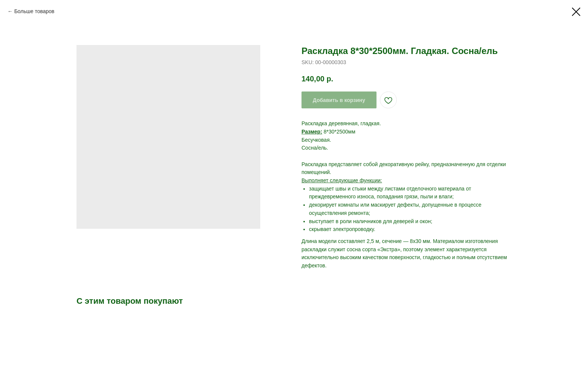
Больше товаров (34, 11)
